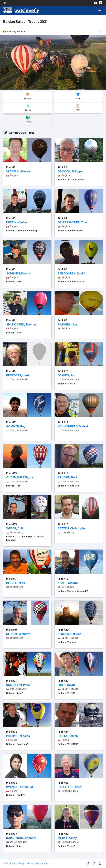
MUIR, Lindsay (67, 838)
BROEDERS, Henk (18, 375)
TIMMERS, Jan (67, 324)
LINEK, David (66, 685)
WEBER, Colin (15, 528)
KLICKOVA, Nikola (69, 634)
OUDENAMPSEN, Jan (20, 477)
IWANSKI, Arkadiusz (20, 787)
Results (78, 96)
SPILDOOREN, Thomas (21, 324)
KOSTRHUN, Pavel (18, 685)
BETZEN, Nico (16, 583)
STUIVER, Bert (67, 477)
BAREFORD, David (70, 787)
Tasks (28, 108)
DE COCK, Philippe (70, 171)
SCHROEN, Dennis (19, 273)
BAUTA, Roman (68, 736)
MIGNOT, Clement (18, 634)
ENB (78, 108)
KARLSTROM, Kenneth (21, 838)
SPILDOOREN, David (71, 273)
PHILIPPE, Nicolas (18, 736)
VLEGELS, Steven (18, 171)
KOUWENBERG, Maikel (73, 426)
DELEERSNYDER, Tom (72, 222)
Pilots (28, 119)
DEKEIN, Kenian (17, 222)
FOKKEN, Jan (67, 375)
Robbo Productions (38, 863)
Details (28, 96)
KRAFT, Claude (68, 583)
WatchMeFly (18, 863)
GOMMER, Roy (16, 426)
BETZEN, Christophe (72, 528)
